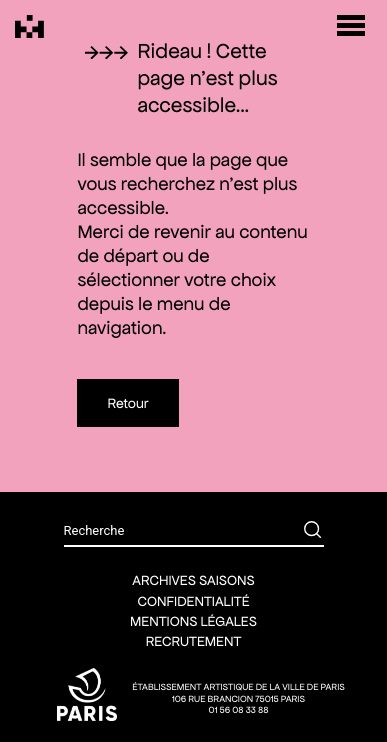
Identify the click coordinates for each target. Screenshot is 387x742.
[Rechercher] (298, 532)
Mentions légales (193, 621)
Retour (127, 403)
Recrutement (194, 641)
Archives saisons (193, 580)
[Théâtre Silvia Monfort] (29, 26)
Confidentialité (193, 601)
